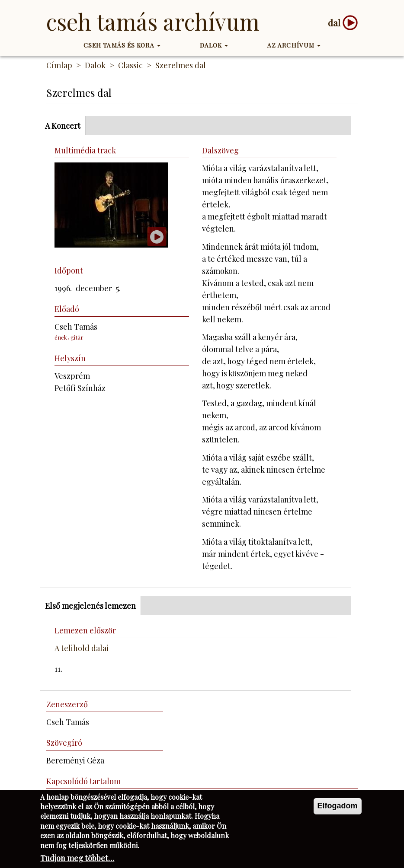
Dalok (214, 45)
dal (334, 23)
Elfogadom (338, 807)
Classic (130, 65)
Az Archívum (294, 45)
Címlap (59, 65)
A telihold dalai (82, 648)
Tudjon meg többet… (77, 859)
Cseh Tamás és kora (122, 45)
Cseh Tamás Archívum (153, 21)
